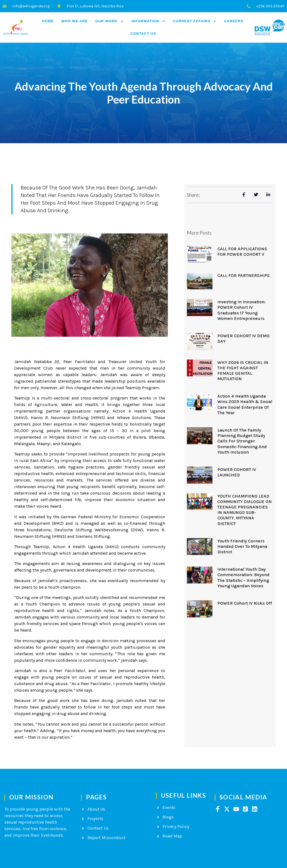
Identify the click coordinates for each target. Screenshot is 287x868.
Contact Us (143, 34)
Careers (234, 21)
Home (48, 21)
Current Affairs (195, 21)
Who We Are (74, 21)
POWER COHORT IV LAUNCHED (237, 472)
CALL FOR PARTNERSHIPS (244, 275)
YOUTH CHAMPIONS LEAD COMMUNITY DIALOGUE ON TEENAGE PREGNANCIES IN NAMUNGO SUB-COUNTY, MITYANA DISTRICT (245, 510)
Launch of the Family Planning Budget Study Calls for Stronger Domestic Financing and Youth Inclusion (242, 441)
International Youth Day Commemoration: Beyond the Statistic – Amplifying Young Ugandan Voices (243, 577)
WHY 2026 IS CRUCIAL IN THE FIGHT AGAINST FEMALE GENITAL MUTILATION (243, 371)
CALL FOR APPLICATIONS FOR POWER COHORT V (242, 252)
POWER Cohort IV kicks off (245, 603)
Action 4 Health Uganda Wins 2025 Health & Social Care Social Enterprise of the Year (245, 404)
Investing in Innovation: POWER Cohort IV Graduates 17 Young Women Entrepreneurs (241, 310)
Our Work (109, 21)
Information (148, 21)
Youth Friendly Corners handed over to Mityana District (242, 546)
